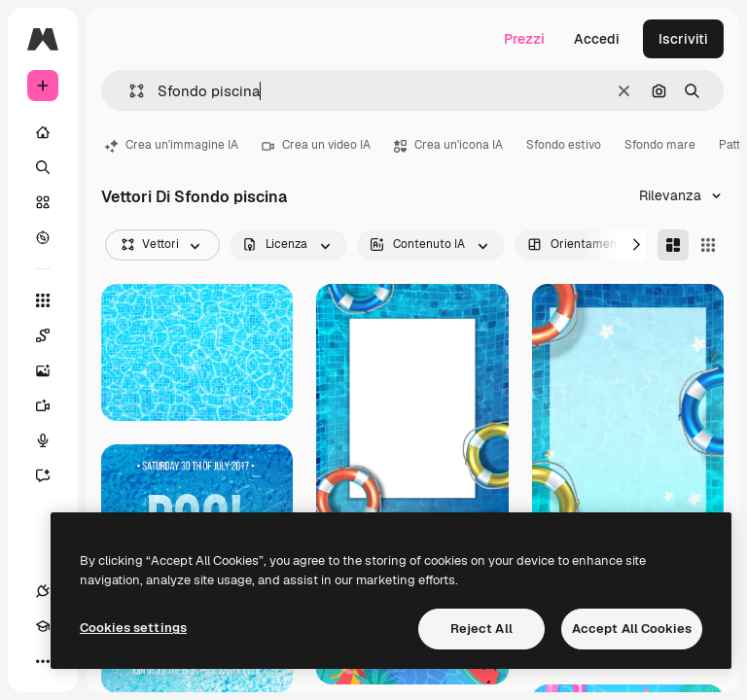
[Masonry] (673, 245)
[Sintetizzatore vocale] (53, 440)
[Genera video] (53, 405)
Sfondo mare (660, 145)
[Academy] (43, 626)
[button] (129, 91)
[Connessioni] (43, 591)
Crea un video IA (316, 145)
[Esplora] (43, 237)
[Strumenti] (43, 300)
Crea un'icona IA (448, 145)
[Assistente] (53, 475)
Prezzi (524, 39)
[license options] (288, 245)
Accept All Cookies (632, 629)
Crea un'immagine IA (172, 145)
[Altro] (43, 661)
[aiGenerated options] (431, 245)
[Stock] (43, 202)
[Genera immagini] (53, 370)
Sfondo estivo (564, 145)
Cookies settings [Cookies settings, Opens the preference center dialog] (133, 628)
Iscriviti (683, 39)
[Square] (708, 245)
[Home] (43, 132)
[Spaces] (53, 335)
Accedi (597, 39)
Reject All (481, 629)
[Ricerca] (43, 167)
